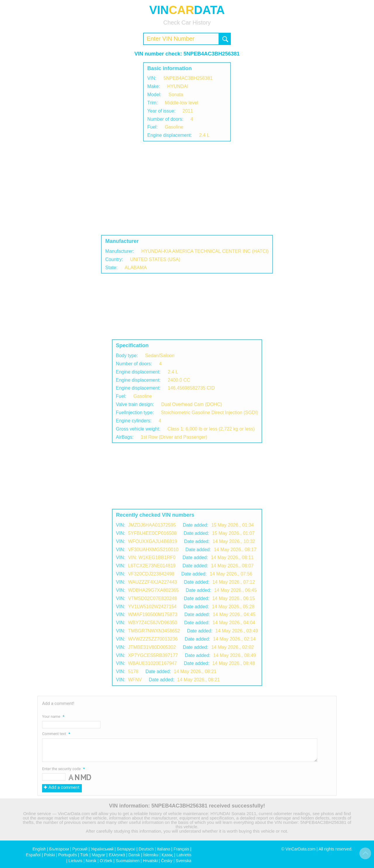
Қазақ (167, 855)
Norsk (91, 861)
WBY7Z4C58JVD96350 (153, 623)
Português (67, 855)
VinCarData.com (300, 849)
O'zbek (106, 861)
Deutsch (146, 849)
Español (33, 855)
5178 (133, 671)
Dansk (134, 855)
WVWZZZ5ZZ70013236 (153, 639)
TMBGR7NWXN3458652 (154, 631)
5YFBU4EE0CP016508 (152, 533)
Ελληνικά (117, 855)
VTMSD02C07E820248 (152, 598)
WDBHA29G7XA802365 (153, 590)
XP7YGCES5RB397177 (153, 655)
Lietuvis (75, 861)
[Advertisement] (187, 188)
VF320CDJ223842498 (151, 574)
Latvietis (184, 855)
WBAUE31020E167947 (152, 663)
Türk (84, 855)
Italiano (163, 849)
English (39, 849)
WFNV (135, 680)
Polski (50, 855)
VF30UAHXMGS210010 (153, 550)
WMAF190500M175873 (153, 614)
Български (59, 849)
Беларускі (126, 849)
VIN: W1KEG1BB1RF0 (152, 557)
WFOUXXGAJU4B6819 (153, 541)
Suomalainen (128, 861)
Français (181, 849)
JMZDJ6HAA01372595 (152, 525)
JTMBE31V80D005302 (152, 647)
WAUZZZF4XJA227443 (152, 582)
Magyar (99, 855)
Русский (80, 849)
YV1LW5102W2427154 (152, 607)
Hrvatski (150, 861)
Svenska (183, 861)
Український (102, 849)
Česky (167, 861)
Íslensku (151, 855)
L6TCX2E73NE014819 (152, 566)
